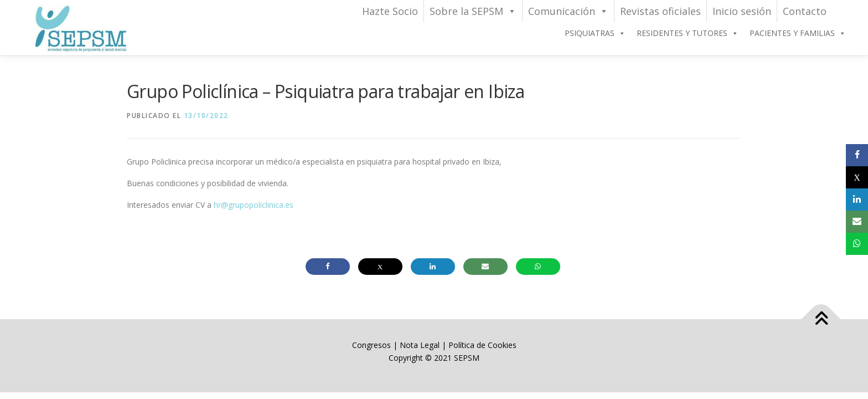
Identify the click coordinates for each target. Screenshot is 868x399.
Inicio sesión (742, 11)
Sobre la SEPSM (473, 11)
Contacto (805, 11)
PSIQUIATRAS (595, 33)
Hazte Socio (390, 11)
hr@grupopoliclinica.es (254, 205)
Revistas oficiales (660, 11)
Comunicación (568, 11)
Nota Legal (420, 345)
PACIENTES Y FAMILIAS (798, 33)
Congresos (373, 345)
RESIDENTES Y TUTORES (688, 33)
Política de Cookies (482, 345)
